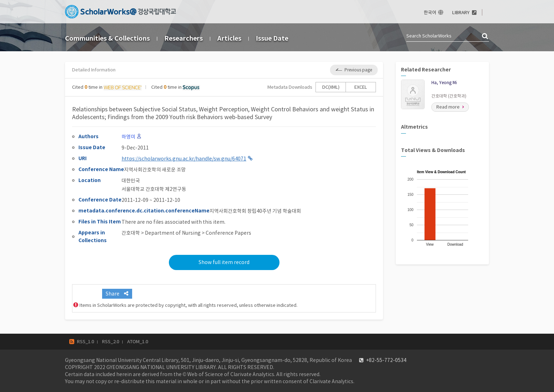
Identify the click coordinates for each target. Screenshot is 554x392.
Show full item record (224, 262)
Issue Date (272, 38)
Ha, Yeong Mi (444, 83)
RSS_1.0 (86, 342)
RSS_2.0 (111, 342)
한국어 (430, 13)
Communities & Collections (107, 38)
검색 (485, 36)
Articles (229, 38)
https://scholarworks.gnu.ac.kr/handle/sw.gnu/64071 (184, 159)
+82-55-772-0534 (386, 360)
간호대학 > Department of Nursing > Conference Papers (186, 233)
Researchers (184, 38)
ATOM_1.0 (138, 342)
